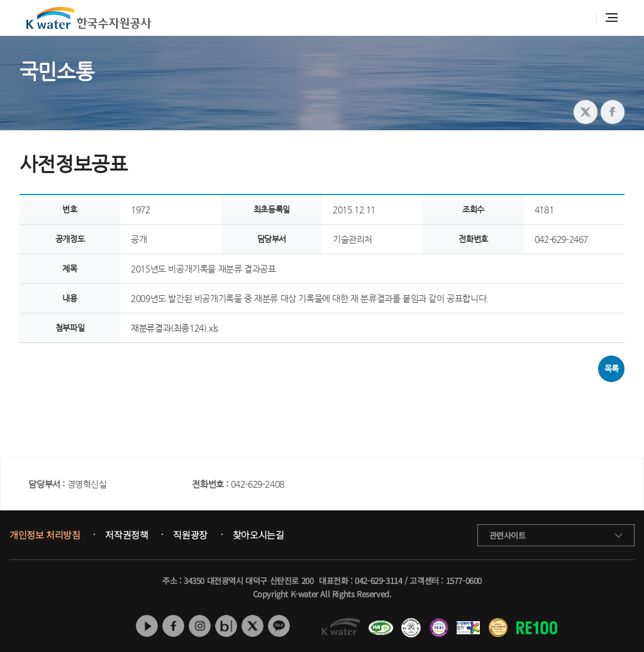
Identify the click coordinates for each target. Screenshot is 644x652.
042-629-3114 (378, 581)
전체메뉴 (612, 18)
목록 (612, 368)
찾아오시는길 (258, 535)
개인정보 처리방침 (45, 535)
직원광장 (190, 535)
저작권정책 (126, 535)
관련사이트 (508, 535)
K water (89, 18)
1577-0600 (464, 581)
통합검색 (580, 18)
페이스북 (173, 626)
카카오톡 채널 (279, 626)
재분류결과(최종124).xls (175, 328)
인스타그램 (200, 626)
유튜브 (147, 626)
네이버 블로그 (226, 626)
